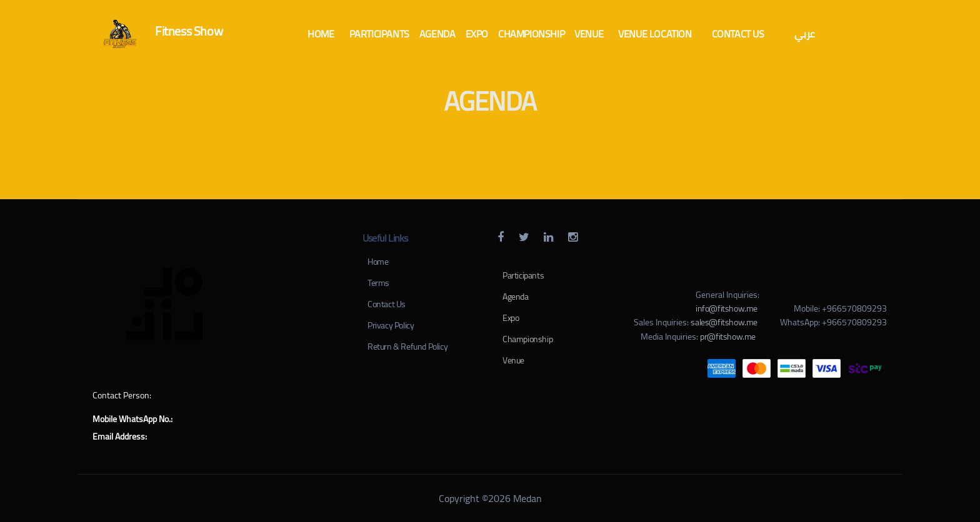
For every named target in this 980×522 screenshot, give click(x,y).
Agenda (516, 297)
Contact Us (387, 304)
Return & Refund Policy (407, 347)
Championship (527, 339)
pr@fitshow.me (728, 337)
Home (378, 262)
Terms (378, 283)
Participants (523, 275)
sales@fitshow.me (724, 322)
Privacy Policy (391, 325)
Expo (511, 318)
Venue (513, 360)
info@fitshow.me (727, 308)
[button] (321, 34)
